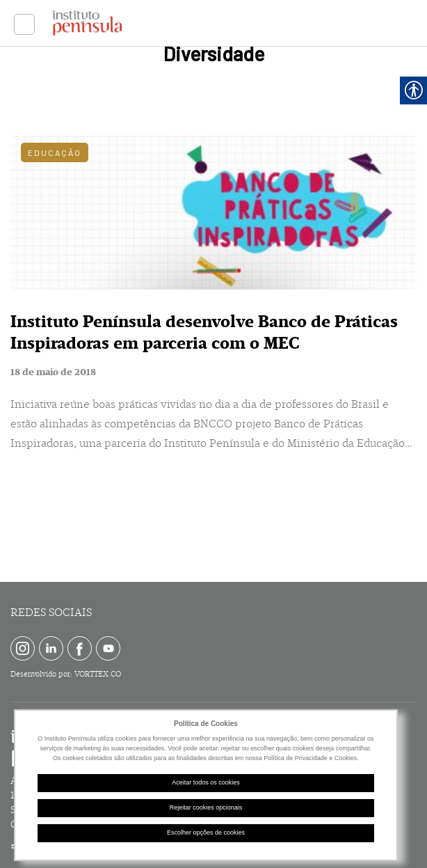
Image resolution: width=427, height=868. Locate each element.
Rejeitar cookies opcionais (206, 807)
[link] (24, 24)
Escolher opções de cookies (206, 833)
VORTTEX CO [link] (98, 674)
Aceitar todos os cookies (206, 782)
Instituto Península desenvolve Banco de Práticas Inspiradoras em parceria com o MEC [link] (204, 332)
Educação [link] (55, 152)
